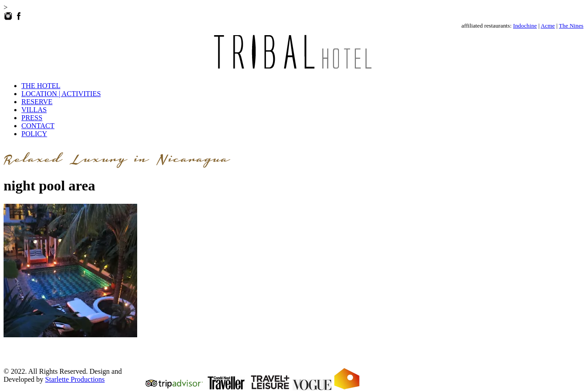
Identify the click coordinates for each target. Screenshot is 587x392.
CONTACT (38, 126)
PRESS (32, 118)
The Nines (571, 26)
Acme (548, 26)
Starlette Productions (75, 379)
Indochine (525, 26)
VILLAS (34, 110)
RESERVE (37, 102)
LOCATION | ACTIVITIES (61, 94)
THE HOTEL (41, 86)
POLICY (34, 134)
